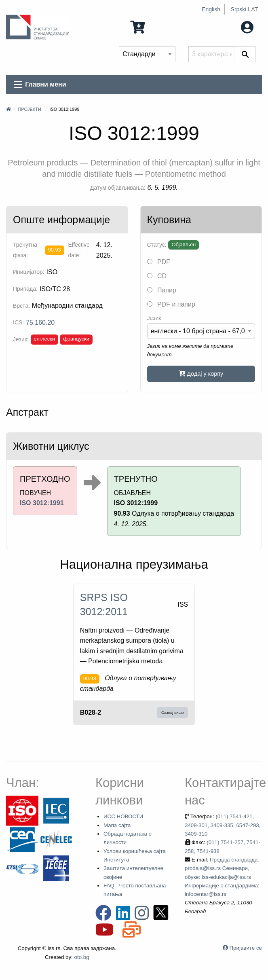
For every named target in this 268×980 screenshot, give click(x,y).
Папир (162, 290)
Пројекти (29, 109)
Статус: (157, 245)
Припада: (25, 289)
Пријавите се (246, 948)
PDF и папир (171, 304)
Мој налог (230, 26)
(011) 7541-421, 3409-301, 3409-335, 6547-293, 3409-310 (223, 825)
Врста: (21, 306)
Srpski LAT (244, 9)
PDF (159, 262)
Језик (154, 318)
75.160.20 (40, 323)
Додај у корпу (201, 374)
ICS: (18, 322)
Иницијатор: (29, 272)
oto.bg (82, 957)
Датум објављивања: (118, 188)
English (211, 9)
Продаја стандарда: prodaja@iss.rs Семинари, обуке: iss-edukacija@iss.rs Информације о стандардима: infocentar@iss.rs (222, 877)
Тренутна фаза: (25, 250)
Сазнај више (173, 712)
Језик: (21, 339)
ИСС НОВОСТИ (123, 816)
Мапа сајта (117, 825)
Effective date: (79, 250)
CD (157, 276)
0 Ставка (153, 26)
